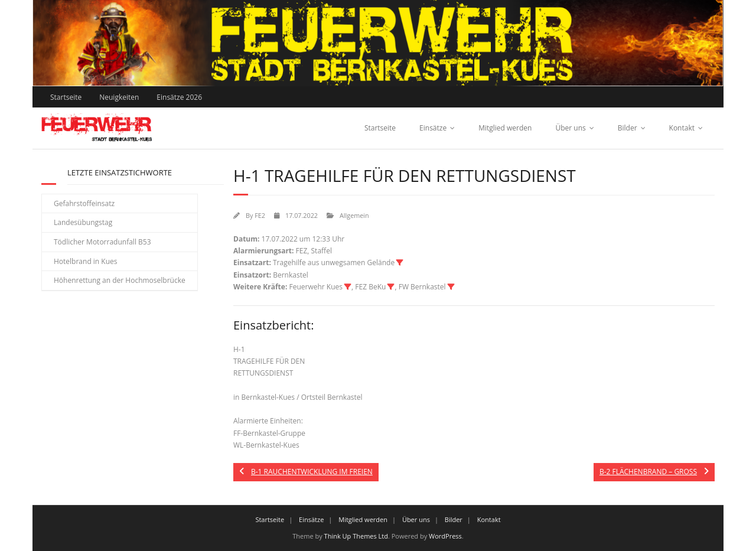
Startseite (66, 97)
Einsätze (433, 128)
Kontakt (682, 128)
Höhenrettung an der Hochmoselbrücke (120, 280)
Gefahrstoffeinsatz (84, 203)
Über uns (570, 128)
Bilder (628, 128)
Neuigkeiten (119, 97)
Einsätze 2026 (179, 97)
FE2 (260, 215)
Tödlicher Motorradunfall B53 (102, 242)
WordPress (445, 536)
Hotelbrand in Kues (86, 261)
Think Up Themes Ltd (356, 536)
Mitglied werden (505, 128)
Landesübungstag (83, 222)
